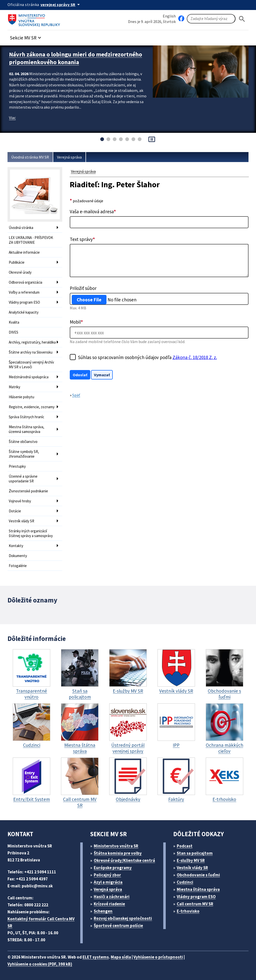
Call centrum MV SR (195, 904)
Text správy (82, 239)
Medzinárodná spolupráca (29, 377)
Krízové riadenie (109, 904)
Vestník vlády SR (21, 521)
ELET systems (96, 957)
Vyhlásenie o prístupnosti (158, 957)
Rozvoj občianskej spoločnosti (123, 918)
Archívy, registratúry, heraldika (32, 342)
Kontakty (16, 546)
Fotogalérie (18, 566)
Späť (76, 395)
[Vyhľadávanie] (211, 19)
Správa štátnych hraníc (26, 417)
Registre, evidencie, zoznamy (32, 407)
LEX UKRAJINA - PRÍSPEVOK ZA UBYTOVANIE (31, 240)
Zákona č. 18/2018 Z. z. (195, 357)
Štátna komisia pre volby (118, 853)
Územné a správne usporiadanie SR (23, 479)
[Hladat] (242, 19)
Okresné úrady (20, 272)
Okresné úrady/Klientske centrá (124, 860)
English (169, 16)
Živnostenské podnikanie (28, 491)
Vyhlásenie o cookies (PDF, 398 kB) (40, 964)
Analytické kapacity (24, 312)
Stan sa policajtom (195, 853)
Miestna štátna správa (198, 889)
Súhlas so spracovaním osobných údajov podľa (147, 357)
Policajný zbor (107, 875)
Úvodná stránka (21, 228)
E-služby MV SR (191, 860)
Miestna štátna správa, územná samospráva (26, 429)
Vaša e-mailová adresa (93, 211)
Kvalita (14, 322)
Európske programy (113, 868)
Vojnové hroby (20, 501)
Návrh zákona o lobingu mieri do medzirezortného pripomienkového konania (75, 58)
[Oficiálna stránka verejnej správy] (61, 4)
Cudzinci (185, 882)
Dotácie (15, 511)
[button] (26, 36)
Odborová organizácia (25, 282)
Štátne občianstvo (23, 442)
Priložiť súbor (83, 288)
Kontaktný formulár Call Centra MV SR (41, 922)
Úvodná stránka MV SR (30, 157)
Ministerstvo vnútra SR (116, 846)
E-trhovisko (188, 911)
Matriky (14, 387)
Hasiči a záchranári (112, 897)
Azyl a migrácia (108, 882)
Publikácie (17, 262)
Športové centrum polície (118, 926)
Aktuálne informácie (24, 252)
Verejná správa (69, 157)
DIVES (13, 332)
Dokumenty (18, 556)
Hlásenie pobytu (21, 397)
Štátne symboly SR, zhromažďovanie (24, 454)
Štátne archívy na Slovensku (31, 352)
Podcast (185, 846)
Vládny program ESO (24, 302)
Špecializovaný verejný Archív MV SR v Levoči (31, 365)
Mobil (76, 322)
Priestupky (17, 466)
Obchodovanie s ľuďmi (198, 875)
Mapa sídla (121, 957)
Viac (12, 118)
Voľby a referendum (24, 292)
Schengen (103, 911)
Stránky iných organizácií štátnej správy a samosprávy (31, 533)
